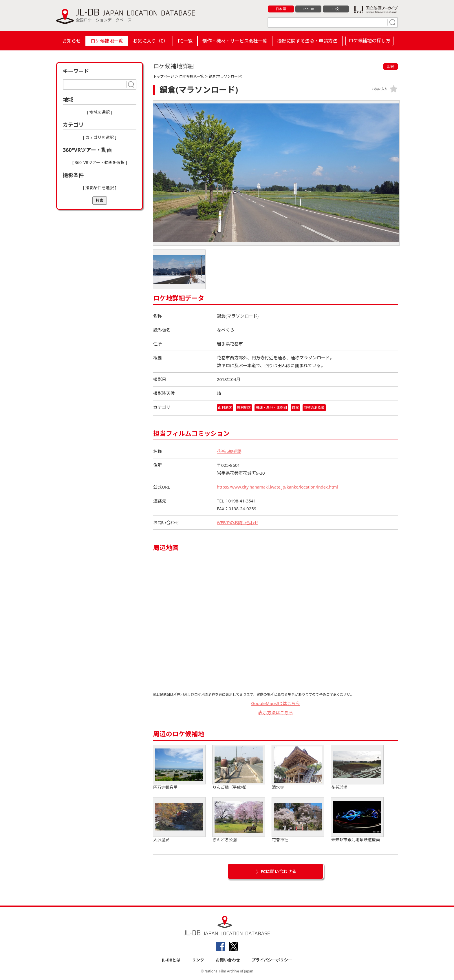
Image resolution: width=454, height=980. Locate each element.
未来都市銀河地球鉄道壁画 (357, 820)
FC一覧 (185, 41)
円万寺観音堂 (179, 767)
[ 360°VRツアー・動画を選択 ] (100, 162)
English (308, 9)
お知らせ (72, 41)
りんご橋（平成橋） (239, 767)
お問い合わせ (228, 960)
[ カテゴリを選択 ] (100, 137)
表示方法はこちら (276, 713)
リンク (198, 960)
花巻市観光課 (230, 451)
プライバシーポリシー (272, 960)
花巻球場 (357, 767)
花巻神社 (298, 820)
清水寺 (298, 767)
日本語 (281, 9)
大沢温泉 (179, 820)
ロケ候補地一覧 (107, 41)
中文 (336, 9)
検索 (100, 200)
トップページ (164, 76)
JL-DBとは (171, 960)
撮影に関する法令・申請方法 (307, 41)
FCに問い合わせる (278, 871)
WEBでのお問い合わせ (239, 522)
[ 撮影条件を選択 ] (100, 188)
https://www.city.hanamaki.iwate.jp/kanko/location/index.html (280, 487)
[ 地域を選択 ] (100, 112)
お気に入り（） (150, 41)
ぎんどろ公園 (239, 820)
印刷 (391, 67)
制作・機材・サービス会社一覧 (235, 41)
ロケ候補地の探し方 (369, 41)
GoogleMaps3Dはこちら (275, 703)
